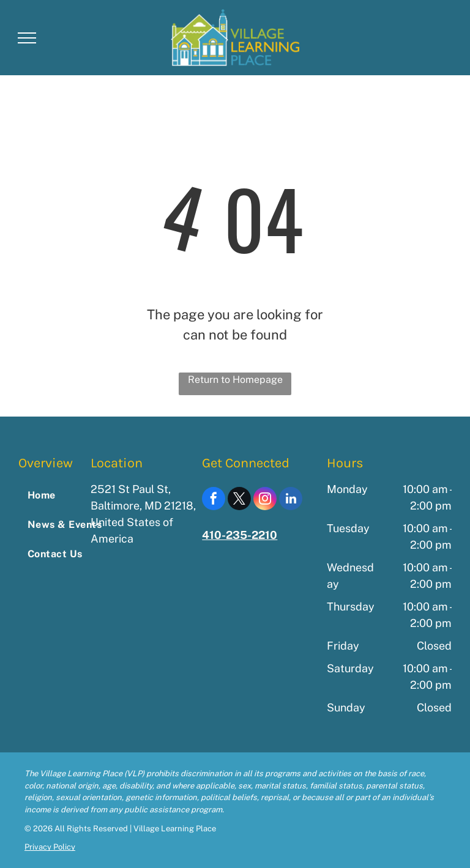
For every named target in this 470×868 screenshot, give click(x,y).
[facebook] (214, 500)
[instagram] (265, 500)
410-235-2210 (240, 535)
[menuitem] (68, 495)
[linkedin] (291, 500)
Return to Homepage (235, 380)
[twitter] (239, 500)
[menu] (27, 38)
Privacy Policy (50, 847)
